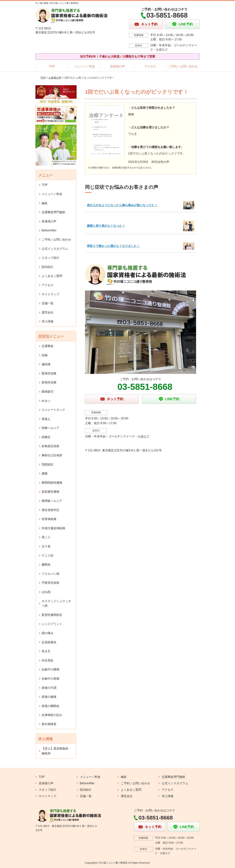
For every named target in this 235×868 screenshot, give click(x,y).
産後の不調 (49, 688)
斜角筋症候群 (50, 446)
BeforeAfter (49, 230)
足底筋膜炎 (49, 642)
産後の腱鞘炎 (50, 706)
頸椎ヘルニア (50, 428)
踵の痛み (48, 633)
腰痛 (45, 473)
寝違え (46, 419)
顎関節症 (48, 464)
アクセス (150, 66)
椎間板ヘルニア (52, 501)
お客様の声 (55, 78)
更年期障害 (49, 724)
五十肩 (46, 546)
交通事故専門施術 (53, 212)
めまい (46, 401)
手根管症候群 (50, 583)
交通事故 (48, 346)
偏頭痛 (46, 364)
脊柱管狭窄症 (50, 510)
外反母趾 (48, 660)
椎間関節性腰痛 (52, 483)
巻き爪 (46, 651)
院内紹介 (48, 267)
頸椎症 (46, 437)
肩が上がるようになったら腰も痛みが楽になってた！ (122, 205)
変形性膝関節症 (52, 615)
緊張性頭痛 (49, 373)
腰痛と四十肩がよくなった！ (106, 226)
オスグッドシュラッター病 (56, 603)
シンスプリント (52, 624)
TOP (52, 66)
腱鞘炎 (46, 565)
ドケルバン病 (50, 574)
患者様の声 (117, 66)
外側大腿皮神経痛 (53, 528)
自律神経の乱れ (52, 715)
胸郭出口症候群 (52, 455)
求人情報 (48, 321)
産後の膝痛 (49, 697)
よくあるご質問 (52, 276)
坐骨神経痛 (49, 519)
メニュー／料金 (85, 66)
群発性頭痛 (49, 382)
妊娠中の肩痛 (50, 679)
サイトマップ (50, 294)
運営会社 (48, 312)
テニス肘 (48, 556)
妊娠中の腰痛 (50, 669)
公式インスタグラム (55, 249)
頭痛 (45, 355)
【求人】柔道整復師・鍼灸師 (56, 751)
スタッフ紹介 (50, 258)
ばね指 (46, 592)
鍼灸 (45, 203)
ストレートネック (53, 410)
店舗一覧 (48, 303)
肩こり (46, 537)
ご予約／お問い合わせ (183, 66)
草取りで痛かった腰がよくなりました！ (113, 246)
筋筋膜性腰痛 (50, 492)
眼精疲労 (48, 392)
